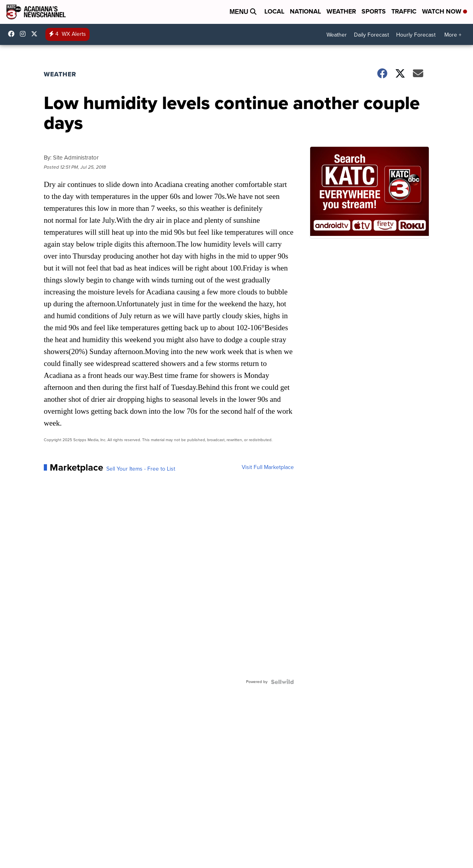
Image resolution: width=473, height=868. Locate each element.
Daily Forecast (371, 35)
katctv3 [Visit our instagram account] (25, 34)
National (305, 11)
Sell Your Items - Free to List (141, 469)
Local (274, 11)
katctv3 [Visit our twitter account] (36, 34)
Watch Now (445, 11)
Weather (341, 11)
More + (453, 35)
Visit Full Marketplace (268, 467)
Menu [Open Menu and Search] (243, 12)
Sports (374, 11)
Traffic (404, 11)
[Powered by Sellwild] (282, 682)
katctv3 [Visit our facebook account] (13, 34)
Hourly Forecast (416, 35)
